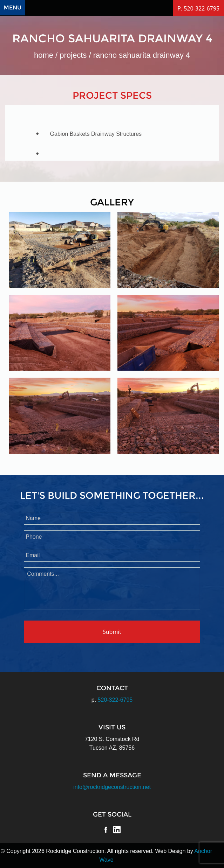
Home (44, 55)
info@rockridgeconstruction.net (112, 787)
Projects (73, 55)
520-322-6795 (115, 700)
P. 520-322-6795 (198, 8)
